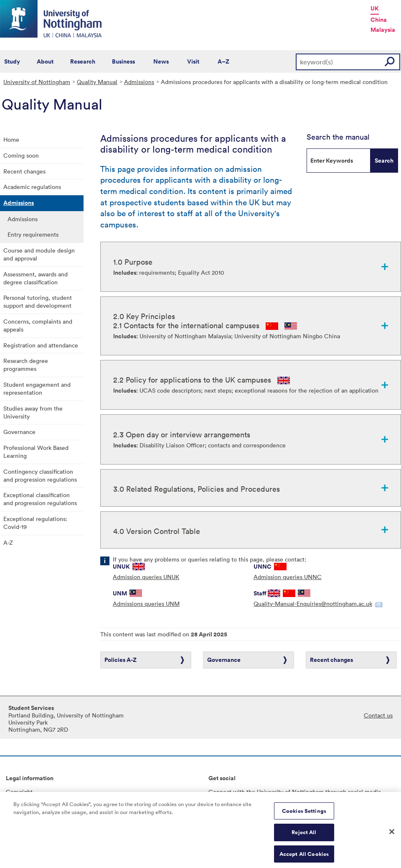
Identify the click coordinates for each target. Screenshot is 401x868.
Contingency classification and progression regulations (40, 475)
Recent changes (24, 171)
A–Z (223, 61)
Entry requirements (33, 234)
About (45, 61)
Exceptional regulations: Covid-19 (35, 523)
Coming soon (21, 155)
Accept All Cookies (304, 859)
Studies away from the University (33, 412)
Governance (19, 432)
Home (11, 139)
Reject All (304, 837)
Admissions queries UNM (146, 604)
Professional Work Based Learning (36, 452)
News (161, 61)
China (379, 20)
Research (83, 61)
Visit (193, 61)
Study (12, 61)
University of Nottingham (37, 82)
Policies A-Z (121, 660)
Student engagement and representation (37, 388)
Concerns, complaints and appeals (38, 325)
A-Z (8, 542)
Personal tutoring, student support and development (38, 301)
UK (375, 8)
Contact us (378, 715)
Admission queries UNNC (288, 577)
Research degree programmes (26, 365)
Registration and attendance (41, 345)
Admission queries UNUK (146, 577)
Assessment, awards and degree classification (36, 278)
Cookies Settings (304, 815)
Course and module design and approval (39, 254)
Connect (220, 792)
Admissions (139, 82)
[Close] (392, 836)
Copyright (19, 792)
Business (123, 61)
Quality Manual (97, 82)
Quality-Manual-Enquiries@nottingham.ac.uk (313, 604)
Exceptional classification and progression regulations (40, 499)
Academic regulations (32, 187)
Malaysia (383, 30)
